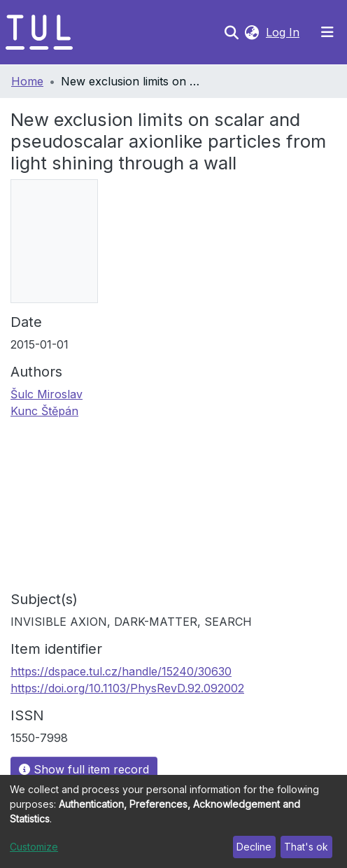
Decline (254, 847)
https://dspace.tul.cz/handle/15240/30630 (121, 671)
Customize (34, 847)
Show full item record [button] (84, 769)
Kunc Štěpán (44, 411)
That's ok (306, 847)
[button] (252, 32)
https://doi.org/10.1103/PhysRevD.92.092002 (127, 688)
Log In (284, 32)
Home (27, 81)
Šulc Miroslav (47, 394)
